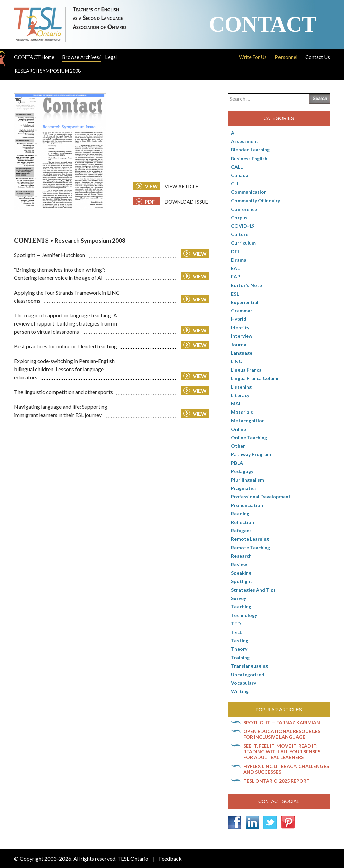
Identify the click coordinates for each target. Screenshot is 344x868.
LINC (236, 361)
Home (34, 57)
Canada (240, 175)
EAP (236, 277)
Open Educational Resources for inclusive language (282, 734)
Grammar (242, 311)
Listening (241, 387)
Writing (240, 691)
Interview (242, 336)
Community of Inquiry (256, 200)
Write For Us (253, 57)
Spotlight (242, 581)
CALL (237, 167)
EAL (235, 268)
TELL (236, 632)
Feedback (170, 858)
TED (236, 624)
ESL (235, 294)
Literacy (240, 395)
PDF (145, 201)
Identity (240, 327)
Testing (240, 640)
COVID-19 (243, 226)
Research (241, 556)
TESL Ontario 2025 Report (276, 781)
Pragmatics (244, 488)
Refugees (241, 531)
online (239, 429)
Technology (244, 615)
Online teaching (249, 438)
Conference (244, 209)
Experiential (245, 302)
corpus (239, 218)
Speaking (241, 573)
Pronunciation (247, 505)
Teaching (241, 606)
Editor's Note (247, 285)
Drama (239, 260)
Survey (239, 598)
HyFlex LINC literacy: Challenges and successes (286, 769)
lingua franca (246, 370)
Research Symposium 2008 (48, 71)
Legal (111, 57)
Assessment (245, 141)
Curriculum (243, 243)
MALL (237, 404)
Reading (240, 513)
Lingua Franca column (255, 378)
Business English (249, 158)
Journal (239, 344)
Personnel (286, 57)
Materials (242, 412)
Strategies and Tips (253, 590)
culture (240, 234)
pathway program (251, 454)
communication (249, 192)
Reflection (243, 522)
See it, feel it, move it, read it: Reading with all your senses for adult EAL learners (282, 752)
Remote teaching (251, 547)
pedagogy (242, 471)
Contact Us (318, 57)
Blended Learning (250, 150)
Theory (239, 649)
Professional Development (261, 497)
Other (238, 446)
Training (240, 658)
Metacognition (248, 420)
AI (233, 133)
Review (239, 565)
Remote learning (250, 539)
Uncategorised (248, 674)
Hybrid (239, 319)
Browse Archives (82, 57)
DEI (235, 251)
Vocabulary (244, 683)
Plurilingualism (248, 480)
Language (242, 353)
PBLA (237, 463)
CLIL (236, 184)
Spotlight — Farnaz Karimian (282, 722)
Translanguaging (250, 666)
